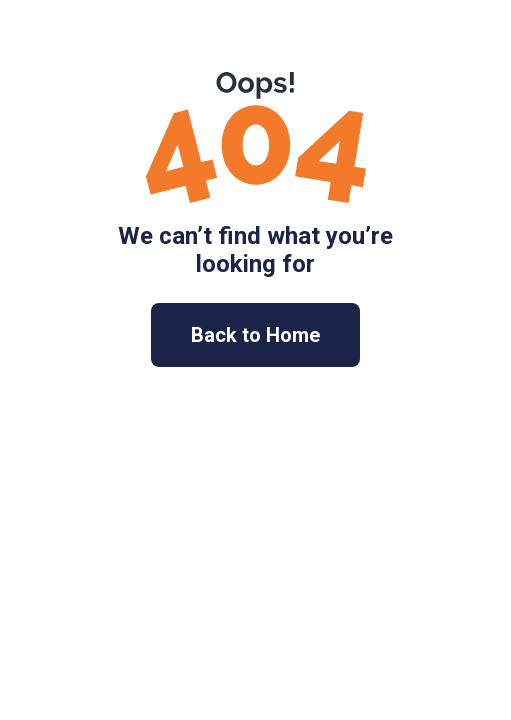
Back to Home (255, 335)
